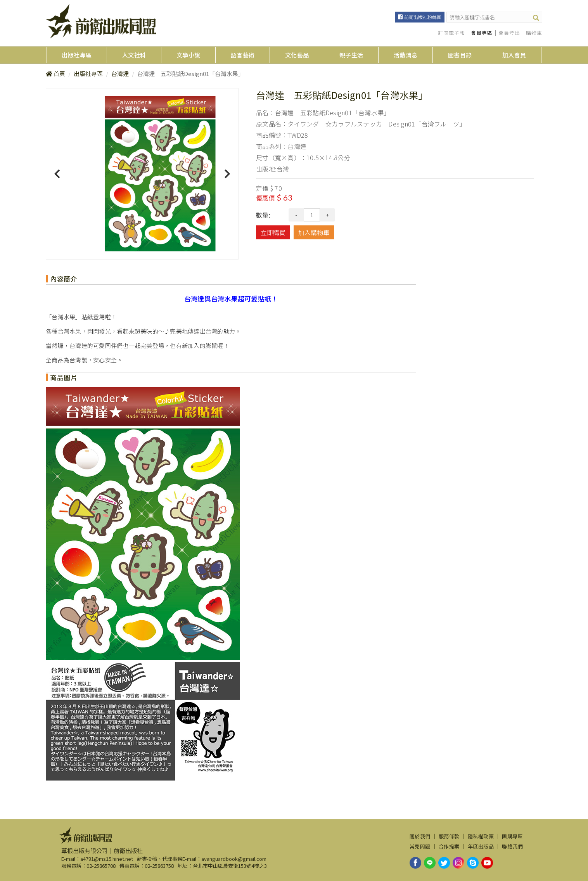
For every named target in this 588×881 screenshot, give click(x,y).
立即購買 (273, 232)
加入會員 (514, 55)
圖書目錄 (460, 55)
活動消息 (406, 55)
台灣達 (120, 74)
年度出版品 (481, 846)
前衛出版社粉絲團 (423, 17)
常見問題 (420, 846)
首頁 (59, 74)
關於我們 (420, 836)
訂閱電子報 (451, 33)
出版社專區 (77, 55)
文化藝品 (297, 55)
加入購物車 (314, 232)
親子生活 (351, 55)
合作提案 (449, 846)
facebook (415, 863)
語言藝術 (243, 55)
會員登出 (509, 33)
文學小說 (189, 55)
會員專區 (482, 33)
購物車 (534, 33)
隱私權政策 (481, 836)
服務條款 (449, 836)
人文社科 (134, 55)
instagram (458, 863)
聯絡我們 (512, 846)
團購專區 (512, 836)
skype (473, 863)
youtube (487, 863)
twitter (444, 863)
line (430, 863)
